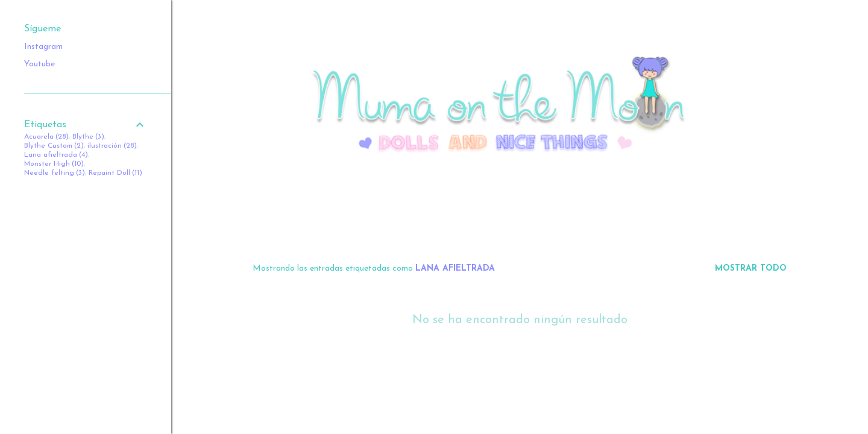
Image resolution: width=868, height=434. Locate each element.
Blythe (88, 137)
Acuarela (46, 137)
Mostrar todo (751, 269)
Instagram (43, 47)
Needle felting (55, 173)
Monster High (54, 164)
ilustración (112, 146)
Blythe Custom (54, 146)
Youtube (39, 64)
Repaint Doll (115, 173)
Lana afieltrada (56, 155)
